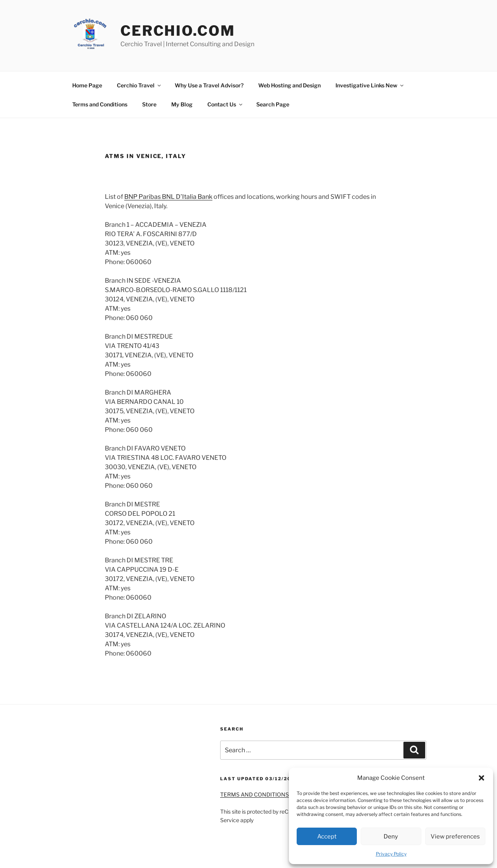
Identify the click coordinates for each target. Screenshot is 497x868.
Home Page (87, 85)
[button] (481, 778)
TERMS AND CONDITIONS (255, 794)
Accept (327, 837)
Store (149, 104)
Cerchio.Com (178, 31)
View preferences (455, 837)
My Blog (182, 104)
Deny (391, 837)
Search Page (273, 104)
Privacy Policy (391, 854)
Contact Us (225, 104)
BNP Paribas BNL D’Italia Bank (168, 197)
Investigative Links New (370, 85)
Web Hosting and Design (289, 85)
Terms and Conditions (100, 104)
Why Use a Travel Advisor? (209, 85)
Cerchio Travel (139, 85)
